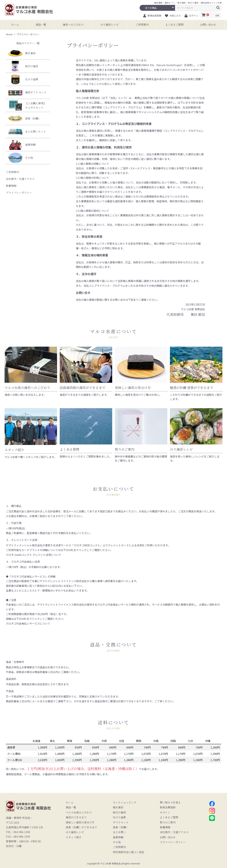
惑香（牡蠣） (24, 119)
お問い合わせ (208, 25)
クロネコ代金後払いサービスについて (28, 623)
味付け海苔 (23, 66)
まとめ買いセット (27, 132)
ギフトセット (121, 822)
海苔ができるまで (76, 817)
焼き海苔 (22, 53)
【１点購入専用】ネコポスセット (27, 105)
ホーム (15, 25)
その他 (21, 158)
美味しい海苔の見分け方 (80, 822)
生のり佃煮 (23, 79)
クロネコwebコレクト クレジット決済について (34, 555)
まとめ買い (119, 832)
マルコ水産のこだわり (79, 812)
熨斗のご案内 (168, 822)
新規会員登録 (168, 807)
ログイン (165, 812)
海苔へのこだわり (73, 25)
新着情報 (11, 186)
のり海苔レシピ (110, 25)
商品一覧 (41, 25)
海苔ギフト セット (27, 92)
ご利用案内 (142, 25)
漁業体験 (22, 145)
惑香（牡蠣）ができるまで (81, 827)
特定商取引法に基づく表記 (129, 852)
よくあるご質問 (174, 25)
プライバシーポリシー (19, 193)
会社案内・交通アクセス (20, 179)
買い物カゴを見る (170, 803)
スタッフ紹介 (74, 837)
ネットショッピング (125, 803)
